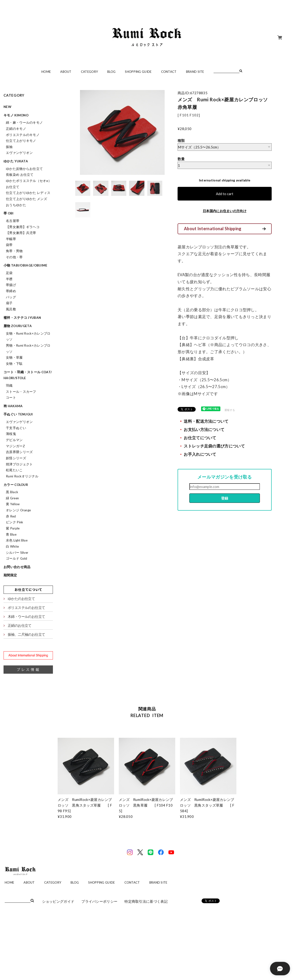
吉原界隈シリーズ (19, 452)
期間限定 (10, 575)
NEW (7, 107)
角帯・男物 (14, 251)
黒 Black (12, 492)
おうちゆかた (16, 205)
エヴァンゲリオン (19, 153)
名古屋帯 (13, 221)
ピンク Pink (14, 522)
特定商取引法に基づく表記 (146, 901)
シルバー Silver (17, 553)
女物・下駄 (14, 364)
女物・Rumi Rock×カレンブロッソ (28, 336)
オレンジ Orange (18, 510)
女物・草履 (14, 357)
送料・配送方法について (206, 421)
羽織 (9, 385)
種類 (181, 140)
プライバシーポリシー (99, 901)
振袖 (9, 147)
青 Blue (11, 534)
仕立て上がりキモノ (21, 141)
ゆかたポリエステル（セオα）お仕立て (29, 184)
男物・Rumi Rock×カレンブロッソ (28, 349)
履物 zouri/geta (18, 326)
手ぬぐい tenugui (18, 414)
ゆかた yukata (16, 161)
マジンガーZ (15, 446)
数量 (181, 159)
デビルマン (14, 440)
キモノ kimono (16, 115)
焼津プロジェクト (19, 464)
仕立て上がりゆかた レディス (28, 193)
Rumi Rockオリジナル (22, 476)
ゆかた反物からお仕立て (24, 169)
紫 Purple (13, 528)
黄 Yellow (13, 504)
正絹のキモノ (16, 129)
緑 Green (12, 498)
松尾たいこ (14, 470)
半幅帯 (11, 239)
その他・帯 (14, 257)
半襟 (9, 279)
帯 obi (9, 213)
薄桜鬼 (11, 434)
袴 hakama (13, 406)
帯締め (11, 291)
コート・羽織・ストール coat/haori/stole (28, 375)
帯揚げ (11, 285)
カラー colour (16, 485)
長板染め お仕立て (20, 175)
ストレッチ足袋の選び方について (214, 446)
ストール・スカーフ (21, 392)
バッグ (11, 297)
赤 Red (11, 516)
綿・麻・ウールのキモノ (24, 123)
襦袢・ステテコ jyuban (22, 318)
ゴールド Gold (17, 558)
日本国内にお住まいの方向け (225, 211)
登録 (225, 498)
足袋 (9, 273)
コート (11, 398)
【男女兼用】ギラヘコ (23, 227)
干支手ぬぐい (16, 428)
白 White (12, 546)
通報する (230, 410)
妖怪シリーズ (16, 458)
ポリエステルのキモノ (23, 135)
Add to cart (225, 194)
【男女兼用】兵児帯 (21, 233)
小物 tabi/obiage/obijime (26, 265)
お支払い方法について (204, 430)
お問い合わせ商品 (17, 567)
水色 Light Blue (17, 540)
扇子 (9, 303)
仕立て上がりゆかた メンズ (26, 199)
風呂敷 (11, 309)
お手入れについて (200, 454)
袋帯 (9, 245)
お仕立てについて (200, 438)
